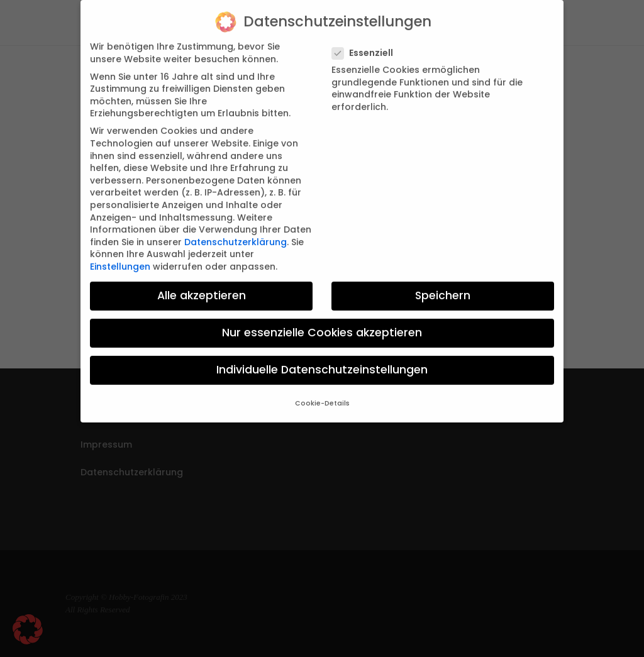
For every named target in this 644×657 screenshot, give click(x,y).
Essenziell (368, 42)
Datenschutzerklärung (236, 231)
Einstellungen (120, 256)
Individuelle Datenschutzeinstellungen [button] (322, 360)
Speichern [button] (443, 285)
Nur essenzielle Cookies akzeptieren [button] (322, 323)
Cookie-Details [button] (322, 393)
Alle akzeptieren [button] (202, 285)
